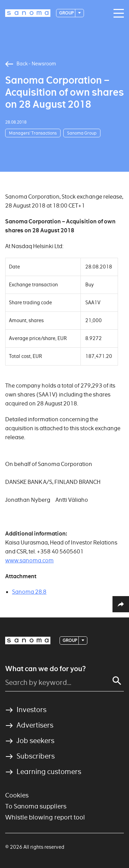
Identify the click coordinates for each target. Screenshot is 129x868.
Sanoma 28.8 (29, 592)
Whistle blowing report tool (45, 817)
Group (67, 13)
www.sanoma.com (29, 560)
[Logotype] (28, 13)
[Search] (117, 681)
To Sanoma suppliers (36, 806)
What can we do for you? (45, 669)
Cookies (17, 795)
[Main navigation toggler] (117, 13)
